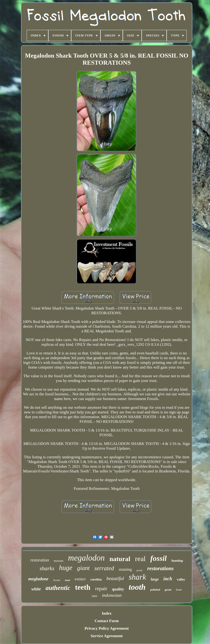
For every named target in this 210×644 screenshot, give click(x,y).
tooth (137, 587)
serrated (104, 568)
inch (168, 579)
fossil (159, 558)
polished (155, 590)
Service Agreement (107, 636)
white (36, 589)
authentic (58, 588)
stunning (125, 569)
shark (137, 577)
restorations (161, 568)
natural (120, 559)
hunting (177, 561)
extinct (80, 579)
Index (107, 613)
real (140, 559)
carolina (96, 579)
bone (179, 590)
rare (94, 596)
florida (56, 580)
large (155, 579)
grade (140, 570)
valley (181, 579)
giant (83, 568)
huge (66, 568)
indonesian (112, 595)
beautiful (115, 578)
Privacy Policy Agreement (107, 628)
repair (101, 588)
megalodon (86, 558)
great (168, 590)
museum (59, 561)
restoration (40, 560)
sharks (47, 568)
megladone (38, 579)
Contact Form (107, 621)
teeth (83, 587)
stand (67, 580)
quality (118, 589)
